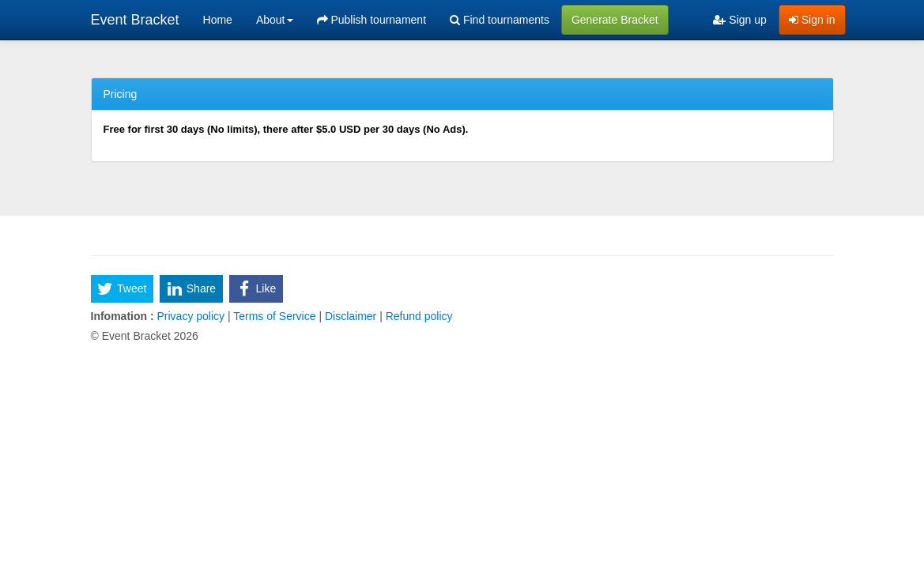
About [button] (275, 20)
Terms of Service (275, 316)
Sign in (812, 20)
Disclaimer (351, 316)
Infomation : (123, 316)
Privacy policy (191, 316)
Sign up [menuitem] (739, 20)
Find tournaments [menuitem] (500, 20)
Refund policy (418, 316)
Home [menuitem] (218, 20)
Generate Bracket (615, 20)
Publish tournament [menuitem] (372, 20)
